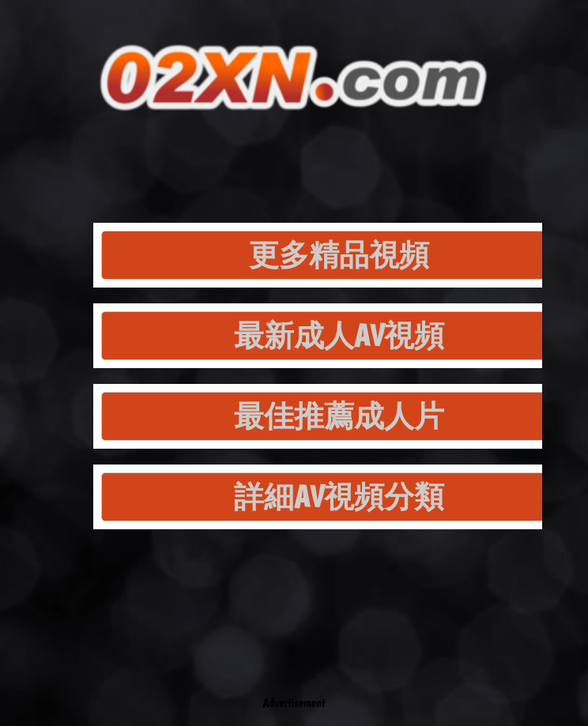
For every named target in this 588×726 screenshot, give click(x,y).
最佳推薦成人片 (339, 416)
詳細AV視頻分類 (339, 497)
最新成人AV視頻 (339, 335)
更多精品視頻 (339, 255)
